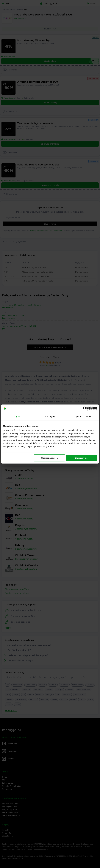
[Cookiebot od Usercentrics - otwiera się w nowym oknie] (85, 409)
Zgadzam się (81, 458)
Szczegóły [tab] (50, 416)
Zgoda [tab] (17, 416)
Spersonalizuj (50, 458)
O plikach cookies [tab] (83, 416)
